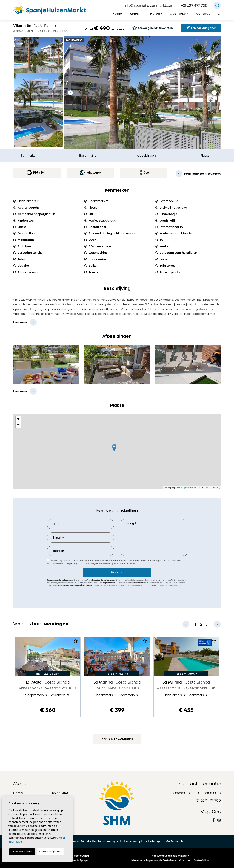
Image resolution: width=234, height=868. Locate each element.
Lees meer (20, 322)
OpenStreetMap (190, 487)
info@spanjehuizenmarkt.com (149, 6)
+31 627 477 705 (194, 6)
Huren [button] (155, 14)
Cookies (124, 841)
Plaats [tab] (205, 155)
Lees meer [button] (20, 391)
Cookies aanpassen (50, 852)
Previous (70, 93)
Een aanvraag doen (201, 28)
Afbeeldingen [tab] (146, 155)
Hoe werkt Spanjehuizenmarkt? (170, 856)
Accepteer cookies (22, 852)
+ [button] (18, 419)
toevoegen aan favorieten (153, 28)
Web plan (139, 841)
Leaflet (167, 487)
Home (117, 14)
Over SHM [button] (178, 14)
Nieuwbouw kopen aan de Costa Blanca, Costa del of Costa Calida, (170, 860)
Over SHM (60, 793)
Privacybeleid (174, 561)
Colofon (97, 841)
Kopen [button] (135, 14)
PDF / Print (37, 172)
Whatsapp (90, 172)
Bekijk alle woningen (117, 739)
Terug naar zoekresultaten (198, 174)
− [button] (18, 425)
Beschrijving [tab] (88, 155)
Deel (144, 172)
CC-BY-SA (214, 487)
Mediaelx (177, 841)
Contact (203, 14)
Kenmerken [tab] (29, 155)
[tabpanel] (48, 677)
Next (214, 93)
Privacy (111, 841)
